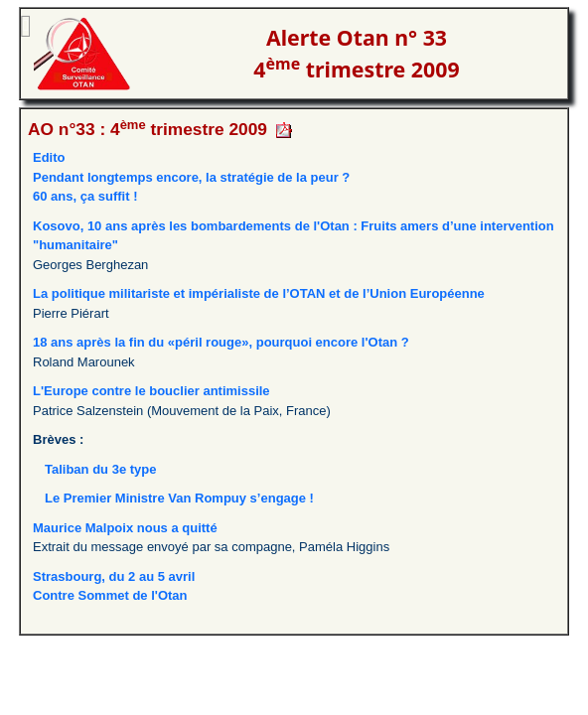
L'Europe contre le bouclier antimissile (151, 391)
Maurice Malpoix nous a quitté (125, 528)
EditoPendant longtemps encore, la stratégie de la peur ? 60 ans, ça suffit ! (191, 177)
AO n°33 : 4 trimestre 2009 (147, 129)
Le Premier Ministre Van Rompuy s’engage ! (179, 498)
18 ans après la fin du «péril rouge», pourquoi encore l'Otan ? (221, 342)
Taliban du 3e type (100, 469)
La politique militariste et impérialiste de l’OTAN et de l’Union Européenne (259, 293)
